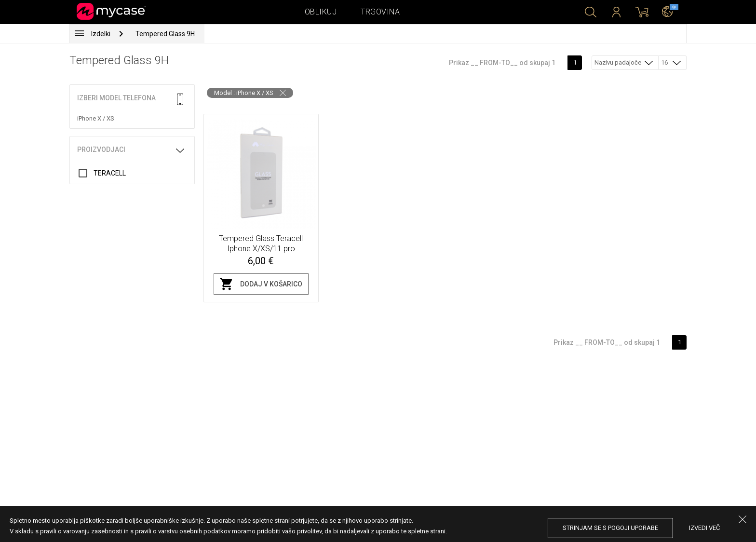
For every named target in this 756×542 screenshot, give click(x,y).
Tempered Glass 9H (165, 34)
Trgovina (380, 12)
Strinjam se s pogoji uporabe (610, 528)
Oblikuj (321, 12)
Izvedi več (704, 528)
